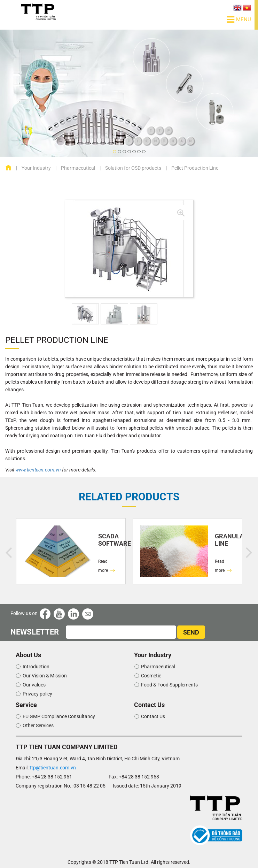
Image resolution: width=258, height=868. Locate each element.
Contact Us (153, 716)
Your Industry (36, 168)
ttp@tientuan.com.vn (53, 768)
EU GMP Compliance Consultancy (59, 716)
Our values (34, 685)
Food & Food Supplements (169, 685)
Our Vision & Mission (45, 676)
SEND (191, 632)
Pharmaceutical (78, 168)
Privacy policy (37, 694)
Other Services (38, 725)
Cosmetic (151, 676)
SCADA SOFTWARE (108, 540)
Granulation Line (225, 540)
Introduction (36, 667)
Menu (239, 20)
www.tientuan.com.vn (38, 470)
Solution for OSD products (133, 168)
